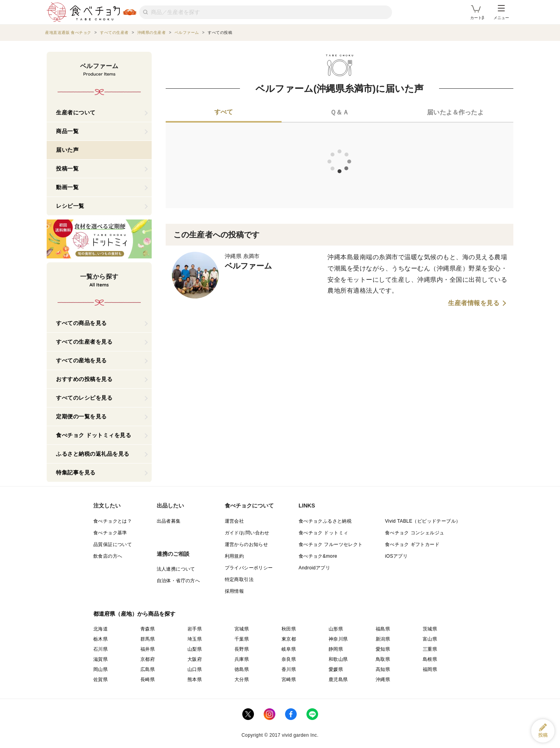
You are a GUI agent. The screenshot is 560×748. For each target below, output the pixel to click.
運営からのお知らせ (247, 544)
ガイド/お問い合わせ (247, 533)
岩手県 (195, 629)
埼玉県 (195, 639)
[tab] (224, 113)
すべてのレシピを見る (84, 398)
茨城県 (430, 629)
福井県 (148, 649)
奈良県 (289, 659)
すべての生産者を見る (84, 342)
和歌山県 (338, 659)
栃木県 (101, 639)
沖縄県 (383, 680)
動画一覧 (67, 187)
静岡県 (336, 649)
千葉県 (242, 639)
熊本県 (195, 680)
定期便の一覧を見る (81, 416)
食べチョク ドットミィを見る (94, 435)
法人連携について (176, 569)
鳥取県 (383, 659)
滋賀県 (101, 659)
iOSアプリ (396, 556)
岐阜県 (289, 649)
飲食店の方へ (108, 556)
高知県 (383, 669)
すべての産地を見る (81, 360)
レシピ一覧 (70, 206)
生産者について (76, 112)
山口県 (195, 669)
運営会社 (234, 521)
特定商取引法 (239, 579)
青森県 (148, 629)
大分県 (242, 680)
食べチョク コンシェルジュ (415, 533)
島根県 (430, 659)
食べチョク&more (318, 556)
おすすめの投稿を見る (84, 379)
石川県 (101, 649)
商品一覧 (67, 131)
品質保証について (113, 544)
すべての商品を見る (81, 323)
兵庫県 (242, 659)
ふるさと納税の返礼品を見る (93, 454)
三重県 (430, 649)
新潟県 (383, 639)
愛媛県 (336, 669)
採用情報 (234, 591)
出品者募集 (169, 521)
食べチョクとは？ (113, 521)
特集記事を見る (76, 472)
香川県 (289, 669)
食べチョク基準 (110, 533)
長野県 (242, 649)
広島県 (148, 669)
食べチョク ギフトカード (412, 544)
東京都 (289, 639)
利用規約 (234, 556)
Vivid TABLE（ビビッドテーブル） (423, 521)
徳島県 (242, 669)
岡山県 (101, 669)
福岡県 (430, 669)
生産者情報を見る (474, 303)
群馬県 (148, 639)
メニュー (501, 12)
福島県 (383, 629)
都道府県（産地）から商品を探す (135, 614)
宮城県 (242, 629)
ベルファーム (248, 266)
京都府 (148, 659)
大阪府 (195, 659)
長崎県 (148, 680)
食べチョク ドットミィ (324, 533)
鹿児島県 (338, 680)
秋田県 (289, 629)
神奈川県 (338, 639)
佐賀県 (101, 680)
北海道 (101, 629)
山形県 (336, 629)
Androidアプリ (314, 568)
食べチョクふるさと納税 (325, 521)
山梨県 (195, 649)
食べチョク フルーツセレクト (331, 544)
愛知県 (383, 649)
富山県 (430, 639)
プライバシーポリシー (249, 568)
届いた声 (67, 150)
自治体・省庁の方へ (178, 581)
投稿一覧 (67, 169)
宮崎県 (289, 680)
